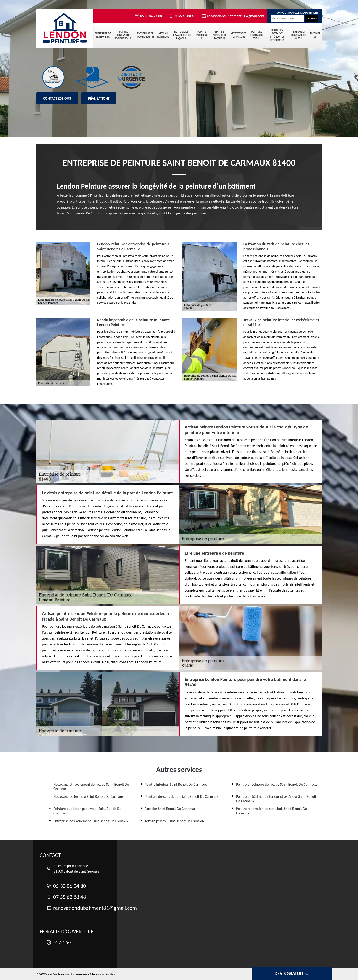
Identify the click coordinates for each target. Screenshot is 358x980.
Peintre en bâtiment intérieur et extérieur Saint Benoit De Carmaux (276, 799)
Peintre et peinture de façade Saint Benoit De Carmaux (276, 784)
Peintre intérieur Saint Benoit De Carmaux (176, 784)
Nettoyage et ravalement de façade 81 (182, 35)
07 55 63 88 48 (182, 16)
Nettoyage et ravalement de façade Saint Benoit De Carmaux (91, 787)
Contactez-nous (57, 98)
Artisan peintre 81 (163, 35)
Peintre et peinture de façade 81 (219, 35)
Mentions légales (103, 974)
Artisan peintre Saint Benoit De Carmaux (175, 821)
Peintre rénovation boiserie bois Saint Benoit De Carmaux (271, 811)
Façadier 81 (315, 35)
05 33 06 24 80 (149, 16)
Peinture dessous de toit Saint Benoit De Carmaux (181, 797)
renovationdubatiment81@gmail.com (231, 16)
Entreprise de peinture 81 (103, 35)
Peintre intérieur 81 (202, 35)
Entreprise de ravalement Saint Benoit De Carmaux (91, 821)
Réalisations (99, 98)
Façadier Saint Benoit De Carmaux (170, 809)
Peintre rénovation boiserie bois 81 (123, 35)
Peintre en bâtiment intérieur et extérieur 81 (277, 35)
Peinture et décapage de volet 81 (299, 35)
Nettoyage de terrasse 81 (238, 35)
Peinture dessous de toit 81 (257, 35)
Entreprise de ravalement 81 (145, 35)
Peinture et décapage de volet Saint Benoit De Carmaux (87, 811)
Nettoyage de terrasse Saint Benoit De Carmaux (88, 797)
